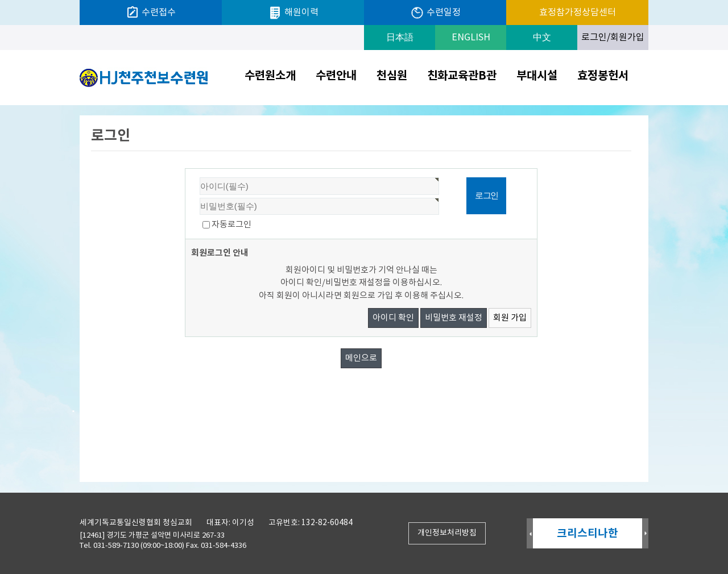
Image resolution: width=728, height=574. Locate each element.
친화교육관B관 (462, 76)
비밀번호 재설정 (454, 318)
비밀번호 (186, 169)
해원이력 (293, 13)
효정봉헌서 (603, 76)
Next (645, 534)
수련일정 (435, 13)
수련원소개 (270, 76)
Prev (530, 534)
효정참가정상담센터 (578, 13)
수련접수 (151, 13)
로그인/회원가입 (613, 38)
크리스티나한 (588, 533)
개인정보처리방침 (447, 533)
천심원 (392, 76)
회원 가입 (510, 318)
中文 (542, 38)
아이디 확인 (393, 318)
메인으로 (361, 358)
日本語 (400, 38)
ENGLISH (471, 38)
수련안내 (336, 76)
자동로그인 (231, 225)
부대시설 (537, 76)
